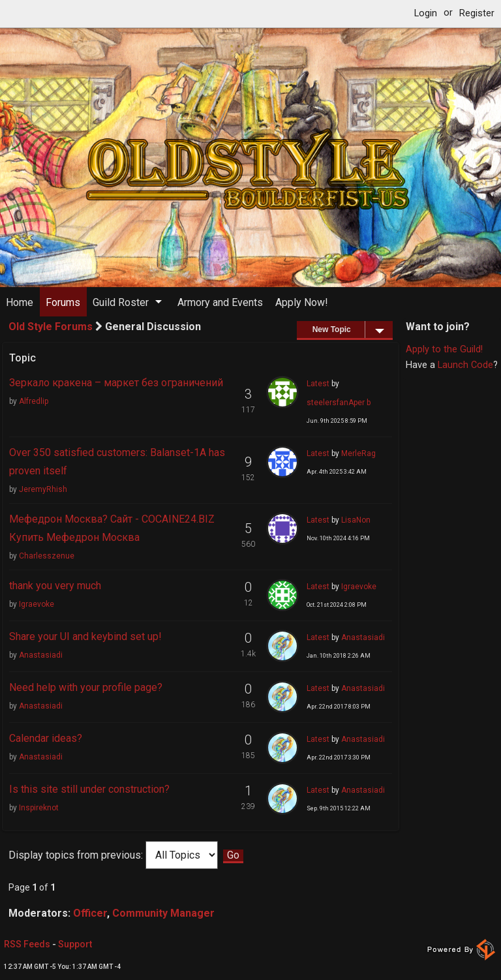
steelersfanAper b (339, 403)
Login (426, 13)
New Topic (353, 329)
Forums (63, 302)
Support (75, 944)
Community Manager (163, 913)
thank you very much (55, 586)
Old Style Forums (51, 327)
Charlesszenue (47, 556)
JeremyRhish (43, 489)
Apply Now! (302, 302)
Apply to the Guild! (444, 349)
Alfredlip (34, 401)
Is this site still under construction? (89, 789)
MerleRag (358, 453)
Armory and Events (220, 302)
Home (20, 302)
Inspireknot (39, 808)
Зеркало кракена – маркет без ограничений (116, 383)
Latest (318, 384)
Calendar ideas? (46, 738)
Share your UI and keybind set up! (85, 636)
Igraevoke (37, 604)
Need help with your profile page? (86, 687)
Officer (90, 913)
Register (477, 13)
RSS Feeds (27, 944)
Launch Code (465, 365)
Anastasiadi (41, 655)
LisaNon (356, 520)
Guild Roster (121, 302)
